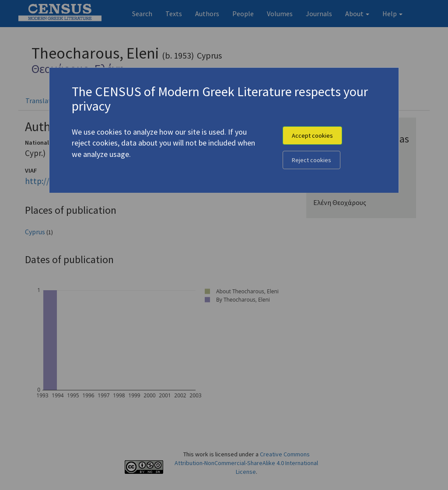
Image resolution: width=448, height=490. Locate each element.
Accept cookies (312, 136)
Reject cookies (311, 160)
